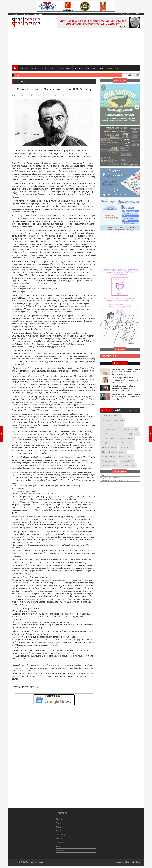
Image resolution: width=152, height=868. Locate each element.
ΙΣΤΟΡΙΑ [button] (102, 68)
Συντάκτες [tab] (106, 410)
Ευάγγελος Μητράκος (109, 447)
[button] (113, 68)
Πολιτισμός (67, 95)
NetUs (138, 862)
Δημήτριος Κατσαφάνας (117, 452)
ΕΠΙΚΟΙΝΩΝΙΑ (39, 14)
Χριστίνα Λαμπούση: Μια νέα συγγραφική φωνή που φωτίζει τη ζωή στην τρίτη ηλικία (126, 380)
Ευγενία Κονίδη (127, 443)
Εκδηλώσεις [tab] (120, 410)
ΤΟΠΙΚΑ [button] (34, 68)
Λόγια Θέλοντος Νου (109, 434)
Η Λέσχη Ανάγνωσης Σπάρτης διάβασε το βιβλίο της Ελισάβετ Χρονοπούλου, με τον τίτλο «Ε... (126, 397)
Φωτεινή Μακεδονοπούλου (111, 416)
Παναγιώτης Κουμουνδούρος (112, 425)
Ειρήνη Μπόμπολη (127, 447)
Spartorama (16, 95)
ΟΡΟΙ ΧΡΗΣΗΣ (26, 14)
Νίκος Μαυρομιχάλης (130, 429)
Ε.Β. (103, 452)
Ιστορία (50, 95)
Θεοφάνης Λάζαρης (127, 438)
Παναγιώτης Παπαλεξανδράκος (112, 420)
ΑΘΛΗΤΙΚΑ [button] (53, 68)
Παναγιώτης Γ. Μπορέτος (110, 429)
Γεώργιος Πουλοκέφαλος (110, 466)
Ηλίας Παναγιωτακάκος (110, 443)
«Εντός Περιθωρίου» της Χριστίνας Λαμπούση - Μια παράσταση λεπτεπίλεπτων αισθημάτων (124, 388)
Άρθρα (43, 95)
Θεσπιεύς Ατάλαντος (109, 438)
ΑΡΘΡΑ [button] (43, 68)
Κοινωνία (58, 95)
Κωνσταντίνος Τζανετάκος (129, 434)
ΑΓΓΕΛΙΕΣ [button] (78, 68)
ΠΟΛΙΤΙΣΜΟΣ (90, 68)
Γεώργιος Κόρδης (129, 466)
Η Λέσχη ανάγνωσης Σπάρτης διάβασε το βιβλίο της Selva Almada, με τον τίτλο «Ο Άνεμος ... (126, 372)
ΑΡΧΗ (15, 14)
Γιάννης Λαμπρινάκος (109, 461)
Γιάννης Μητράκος (125, 457)
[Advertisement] (76, 47)
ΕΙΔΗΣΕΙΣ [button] (24, 68)
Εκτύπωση (35, 95)
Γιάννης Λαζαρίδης (127, 461)
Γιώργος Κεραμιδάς (108, 457)
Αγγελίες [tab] (133, 410)
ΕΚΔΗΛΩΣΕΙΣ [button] (66, 68)
